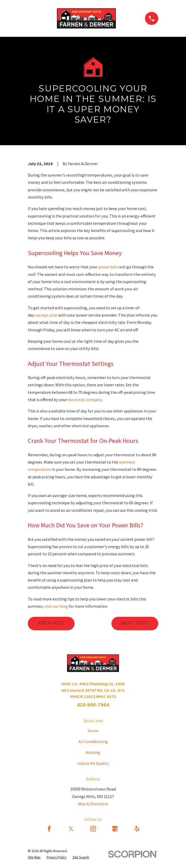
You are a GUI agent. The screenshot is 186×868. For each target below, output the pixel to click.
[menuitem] (34, 857)
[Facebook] (49, 829)
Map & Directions (93, 804)
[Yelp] (137, 829)
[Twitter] (71, 829)
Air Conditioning (93, 741)
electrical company (85, 400)
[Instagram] (93, 829)
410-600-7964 (93, 705)
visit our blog (56, 606)
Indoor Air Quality (93, 763)
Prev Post (51, 623)
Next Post (135, 623)
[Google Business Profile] (115, 829)
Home (93, 731)
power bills (109, 267)
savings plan (46, 315)
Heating (93, 752)
